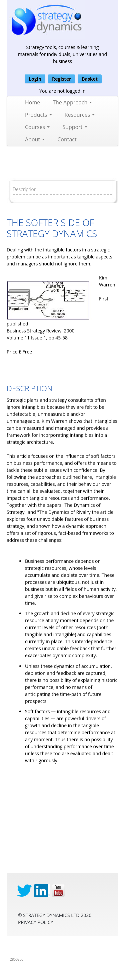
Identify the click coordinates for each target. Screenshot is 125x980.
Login (35, 79)
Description (25, 189)
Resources (80, 115)
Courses (37, 127)
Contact (67, 139)
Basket (90, 79)
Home (32, 102)
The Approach (72, 102)
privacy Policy (36, 922)
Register (61, 79)
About (35, 139)
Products (38, 115)
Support (75, 127)
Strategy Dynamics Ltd (51, 915)
